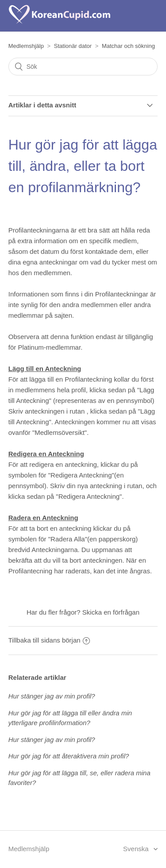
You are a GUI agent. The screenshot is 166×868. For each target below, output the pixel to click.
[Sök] (83, 67)
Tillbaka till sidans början (49, 640)
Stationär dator (73, 46)
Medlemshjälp (26, 46)
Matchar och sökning (128, 46)
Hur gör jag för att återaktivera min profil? (69, 756)
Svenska (137, 849)
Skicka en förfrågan (111, 612)
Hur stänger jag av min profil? (52, 696)
